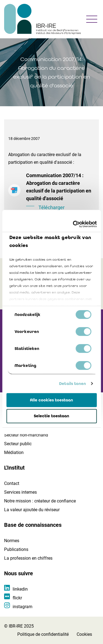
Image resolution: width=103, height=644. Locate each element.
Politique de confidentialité (43, 634)
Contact (12, 483)
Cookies (84, 634)
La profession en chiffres (28, 558)
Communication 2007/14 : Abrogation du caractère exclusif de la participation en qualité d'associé (60, 192)
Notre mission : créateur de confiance (40, 501)
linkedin (20, 589)
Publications (16, 549)
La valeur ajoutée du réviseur (32, 510)
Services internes (20, 492)
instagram (23, 607)
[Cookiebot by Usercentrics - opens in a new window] (73, 224)
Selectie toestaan (51, 416)
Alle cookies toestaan (51, 400)
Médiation (14, 452)
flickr (17, 598)
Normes (12, 541)
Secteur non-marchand (26, 435)
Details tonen (73, 384)
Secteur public (18, 444)
